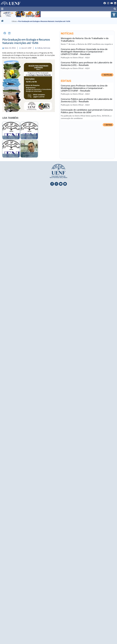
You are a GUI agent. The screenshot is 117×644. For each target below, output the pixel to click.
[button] (114, 15)
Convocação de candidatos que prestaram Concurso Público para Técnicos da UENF (87, 111)
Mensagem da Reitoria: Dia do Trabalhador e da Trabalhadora (85, 40)
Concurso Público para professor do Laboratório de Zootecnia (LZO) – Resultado (87, 64)
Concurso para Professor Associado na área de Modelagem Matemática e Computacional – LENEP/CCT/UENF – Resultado (84, 52)
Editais (14, 21)
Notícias (47, 48)
